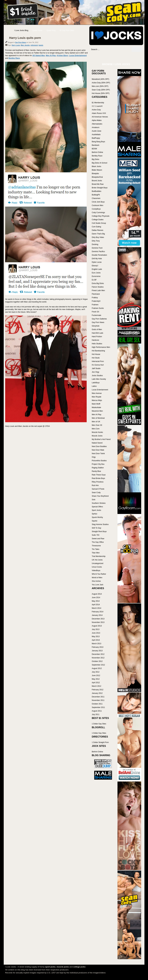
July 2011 (96, 714)
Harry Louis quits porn (25, 38)
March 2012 (97, 686)
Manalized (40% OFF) (101, 79)
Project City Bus (98, 464)
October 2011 (97, 704)
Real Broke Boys (98, 478)
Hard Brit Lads (98, 333)
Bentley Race (14, 58)
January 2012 (97, 693)
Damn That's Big (98, 234)
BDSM (94, 149)
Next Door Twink (98, 454)
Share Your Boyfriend (100, 496)
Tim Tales (96, 549)
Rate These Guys (99, 475)
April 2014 (96, 605)
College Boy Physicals (101, 216)
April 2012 (96, 683)
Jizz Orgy (96, 372)
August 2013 (97, 626)
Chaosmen (96, 198)
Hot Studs (96, 358)
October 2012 (97, 661)
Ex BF (94, 280)
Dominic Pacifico (98, 251)
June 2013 (96, 633)
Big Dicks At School (100, 163)
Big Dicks (96, 159)
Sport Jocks (97, 510)
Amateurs (96, 127)
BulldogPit (96, 195)
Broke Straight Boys (100, 188)
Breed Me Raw (98, 184)
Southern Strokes (99, 503)
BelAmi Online (97, 152)
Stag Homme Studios (100, 524)
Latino (94, 386)
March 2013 (97, 644)
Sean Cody (96, 493)
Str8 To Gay (97, 528)
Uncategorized (98, 563)
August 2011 (97, 711)
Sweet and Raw (98, 539)
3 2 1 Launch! (97, 106)
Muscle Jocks (97, 436)
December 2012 (98, 654)
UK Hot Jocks (97, 560)
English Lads (97, 269)
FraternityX (96, 301)
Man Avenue (97, 393)
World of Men (97, 578)
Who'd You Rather (99, 574)
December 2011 (98, 697)
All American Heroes (100, 117)
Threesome (96, 546)
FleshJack (96, 294)
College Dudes (98, 220)
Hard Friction (97, 337)
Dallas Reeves (98, 230)
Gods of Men (97, 329)
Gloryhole (96, 326)
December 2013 (98, 619)
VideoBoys (96, 570)
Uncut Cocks (97, 567)
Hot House (96, 354)
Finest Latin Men (98, 290)
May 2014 (96, 601)
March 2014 (97, 608)
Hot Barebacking (98, 351)
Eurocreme (96, 276)
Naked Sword (97, 443)
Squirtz (95, 521)
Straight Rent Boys (99, 531)
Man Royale (97, 397)
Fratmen (95, 305)
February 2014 (98, 612)
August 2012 (97, 668)
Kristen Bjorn (63, 56)
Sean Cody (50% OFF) (101, 90)
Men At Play (51, 56)
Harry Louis (16, 45)
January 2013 (97, 651)
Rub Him (95, 485)
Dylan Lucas (97, 262)
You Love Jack (98, 585)
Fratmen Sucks (98, 308)
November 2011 (98, 700)
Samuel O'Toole (98, 489)
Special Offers (97, 507)
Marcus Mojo (97, 400)
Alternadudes (97, 124)
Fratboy (95, 298)
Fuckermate (97, 315)
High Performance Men (101, 347)
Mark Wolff (96, 404)
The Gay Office (98, 542)
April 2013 (96, 640)
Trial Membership (99, 556)
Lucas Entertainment (78, 56)
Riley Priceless (98, 482)
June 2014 (96, 598)
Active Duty (96, 110)
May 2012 (96, 679)
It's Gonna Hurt (98, 365)
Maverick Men (97, 411)
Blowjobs (95, 174)
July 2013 (96, 629)
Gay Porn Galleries (99, 319)
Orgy (94, 457)
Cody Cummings (98, 213)
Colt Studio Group (99, 223)
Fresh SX (96, 312)
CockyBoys (96, 209)
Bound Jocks (97, 181)
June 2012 (96, 675)
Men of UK (96, 422)
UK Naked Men (39, 56)
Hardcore (95, 340)
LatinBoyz (96, 383)
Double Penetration (99, 255)
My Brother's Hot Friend (101, 439)
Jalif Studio (96, 368)
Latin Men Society (99, 379)
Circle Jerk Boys (98, 202)
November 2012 (98, 658)
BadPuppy (96, 138)
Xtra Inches (96, 581)
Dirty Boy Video (98, 237)
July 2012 (96, 672)
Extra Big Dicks (98, 283)
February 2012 (98, 690)
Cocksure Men (98, 205)
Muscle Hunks (97, 432)
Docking (95, 244)
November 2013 (98, 622)
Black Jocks (97, 166)
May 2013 (96, 636)
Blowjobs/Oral (97, 177)
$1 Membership (98, 103)
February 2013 (98, 647)
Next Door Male (98, 450)
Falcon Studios (98, 287)
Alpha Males (97, 120)
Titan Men (96, 553)
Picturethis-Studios (99, 461)
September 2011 (98, 707)
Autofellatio (96, 135)
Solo (94, 500)
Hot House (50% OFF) (101, 93)
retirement (34, 45)
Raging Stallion (98, 468)
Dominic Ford (97, 248)
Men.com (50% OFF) (100, 86)
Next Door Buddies (99, 446)
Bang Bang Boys (98, 142)
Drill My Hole (97, 259)
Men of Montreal (98, 418)
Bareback (96, 145)
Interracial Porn (98, 361)
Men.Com (96, 429)
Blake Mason (97, 170)
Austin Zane (97, 131)
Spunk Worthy (97, 517)
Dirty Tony (96, 241)
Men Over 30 (97, 425)
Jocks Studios (97, 376)
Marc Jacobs (25, 45)
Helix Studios (97, 344)
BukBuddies (97, 191)
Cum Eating (97, 227)
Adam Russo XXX (99, 113)
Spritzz (95, 514)
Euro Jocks (96, 273)
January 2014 (97, 615)
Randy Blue (96, 471)
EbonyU (95, 266)
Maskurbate (97, 407)
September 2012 (98, 665)
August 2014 (97, 594)
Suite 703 (96, 535)
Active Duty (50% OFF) (101, 83)
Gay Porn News (21, 42)
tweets (41, 45)
